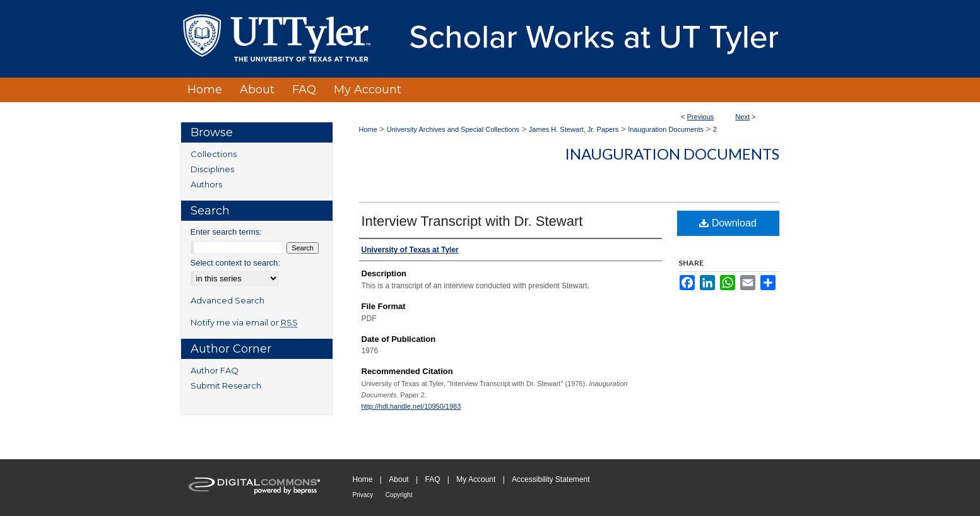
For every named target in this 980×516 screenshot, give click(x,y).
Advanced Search (227, 300)
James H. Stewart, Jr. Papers (574, 129)
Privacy (363, 495)
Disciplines (212, 169)
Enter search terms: (226, 232)
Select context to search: (235, 263)
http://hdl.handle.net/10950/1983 (411, 406)
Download (728, 223)
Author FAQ (215, 370)
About (398, 479)
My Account (476, 479)
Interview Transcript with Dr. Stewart (472, 221)
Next (742, 117)
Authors (206, 184)
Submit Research (226, 385)
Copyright (399, 495)
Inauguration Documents (666, 129)
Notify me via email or (244, 322)
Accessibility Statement (551, 479)
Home (368, 129)
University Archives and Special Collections (453, 129)
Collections (214, 154)
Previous (701, 117)
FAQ (432, 479)
